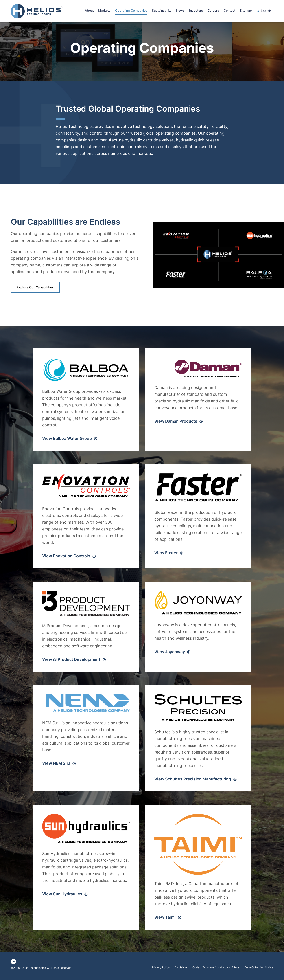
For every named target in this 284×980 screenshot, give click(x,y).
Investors (196, 10)
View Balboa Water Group (67, 440)
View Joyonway (170, 654)
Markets (104, 10)
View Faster (166, 555)
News (180, 10)
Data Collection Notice (259, 969)
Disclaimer (181, 969)
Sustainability (162, 10)
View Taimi (165, 919)
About (89, 10)
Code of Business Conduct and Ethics (216, 969)
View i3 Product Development (71, 661)
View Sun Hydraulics (62, 896)
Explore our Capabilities (35, 289)
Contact (229, 10)
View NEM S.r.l (56, 765)
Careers (213, 10)
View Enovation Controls (66, 558)
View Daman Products (176, 423)
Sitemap (246, 10)
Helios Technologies (33, 970)
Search (266, 11)
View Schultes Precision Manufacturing (193, 781)
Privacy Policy (161, 969)
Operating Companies (131, 10)
